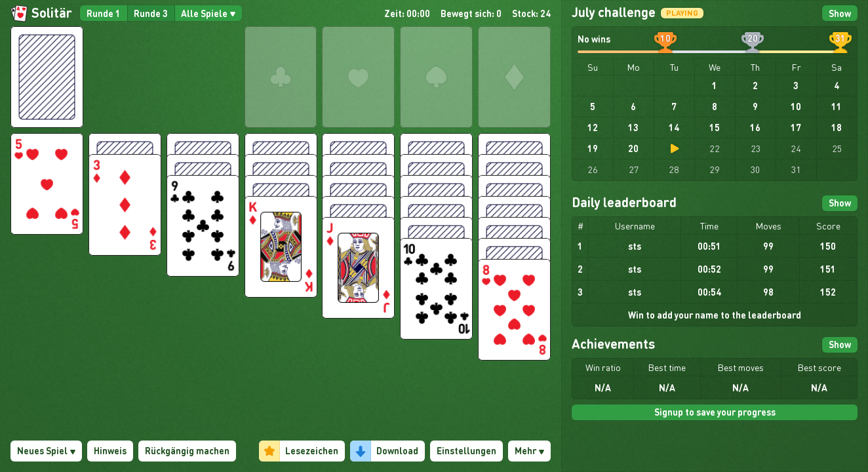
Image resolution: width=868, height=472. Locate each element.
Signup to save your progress (715, 412)
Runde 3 (151, 13)
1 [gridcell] (715, 85)
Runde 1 (104, 13)
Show (840, 13)
